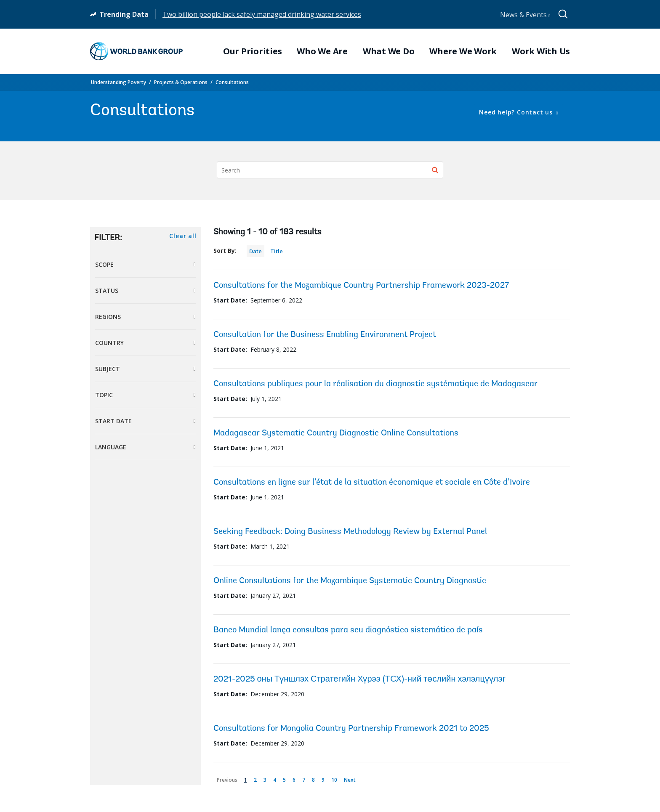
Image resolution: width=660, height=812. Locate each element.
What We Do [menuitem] (389, 51)
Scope (104, 264)
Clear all (183, 236)
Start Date (113, 421)
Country (109, 343)
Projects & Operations (181, 82)
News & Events (525, 15)
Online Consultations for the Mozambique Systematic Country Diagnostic (350, 581)
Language (111, 447)
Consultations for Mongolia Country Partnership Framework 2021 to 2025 (351, 729)
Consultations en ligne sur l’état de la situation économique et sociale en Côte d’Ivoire (372, 483)
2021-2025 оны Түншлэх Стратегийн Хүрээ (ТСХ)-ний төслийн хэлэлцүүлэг (360, 679)
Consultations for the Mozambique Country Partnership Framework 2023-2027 (361, 286)
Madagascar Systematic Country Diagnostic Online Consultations (336, 433)
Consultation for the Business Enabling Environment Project (325, 335)
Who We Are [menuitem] (322, 51)
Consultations (232, 82)
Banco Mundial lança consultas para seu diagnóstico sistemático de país (348, 630)
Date (255, 251)
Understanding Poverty (118, 82)
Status (107, 291)
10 (336, 778)
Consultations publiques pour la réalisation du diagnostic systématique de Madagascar (375, 384)
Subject (108, 369)
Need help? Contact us (517, 112)
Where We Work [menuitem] (463, 51)
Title (277, 251)
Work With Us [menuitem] (541, 51)
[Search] (330, 170)
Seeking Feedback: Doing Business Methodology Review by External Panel (350, 532)
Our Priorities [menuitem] (253, 51)
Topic (104, 395)
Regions (108, 317)
